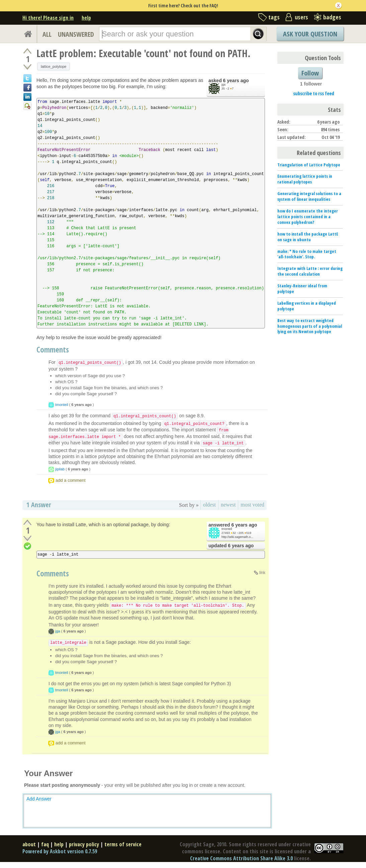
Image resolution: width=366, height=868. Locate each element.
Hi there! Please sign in (48, 18)
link (262, 573)
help (86, 18)
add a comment (71, 480)
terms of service (123, 844)
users (301, 17)
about (29, 844)
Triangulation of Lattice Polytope (309, 165)
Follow (310, 73)
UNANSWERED (76, 34)
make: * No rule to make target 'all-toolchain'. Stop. (307, 254)
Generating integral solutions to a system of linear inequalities (309, 196)
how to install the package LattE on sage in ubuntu (308, 237)
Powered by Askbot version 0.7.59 (60, 851)
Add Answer (39, 799)
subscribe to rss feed (314, 93)
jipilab (60, 469)
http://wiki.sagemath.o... (237, 537)
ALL (47, 34)
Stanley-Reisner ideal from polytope (302, 288)
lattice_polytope (54, 66)
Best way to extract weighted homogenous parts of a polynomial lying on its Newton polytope (310, 326)
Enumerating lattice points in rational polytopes (305, 179)
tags (274, 17)
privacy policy (84, 844)
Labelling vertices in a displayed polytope (307, 306)
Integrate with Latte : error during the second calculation (310, 271)
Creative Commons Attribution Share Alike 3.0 (241, 858)
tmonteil (62, 405)
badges (332, 17)
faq (45, 844)
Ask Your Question (310, 34)
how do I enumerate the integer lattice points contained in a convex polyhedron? (308, 216)
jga (223, 85)
